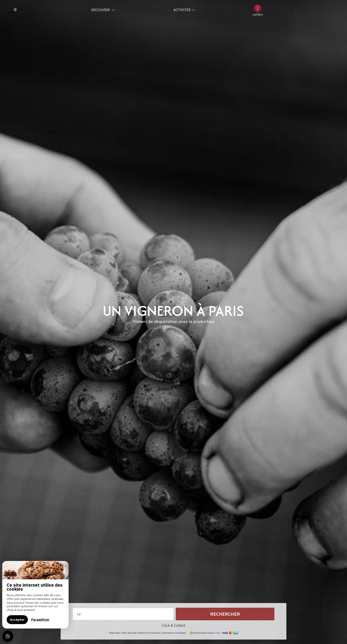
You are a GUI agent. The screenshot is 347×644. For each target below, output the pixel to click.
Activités (184, 10)
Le (79, 614)
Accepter (17, 620)
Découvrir (103, 10)
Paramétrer (40, 620)
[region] (35, 595)
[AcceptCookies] (8, 636)
